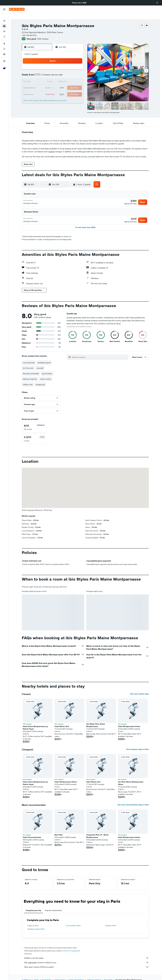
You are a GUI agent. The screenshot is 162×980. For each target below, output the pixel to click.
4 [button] (47, 72)
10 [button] (41, 78)
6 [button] (59, 72)
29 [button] (71, 90)
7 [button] (65, 72)
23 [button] (77, 84)
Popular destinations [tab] (54, 905)
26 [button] (53, 90)
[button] (157, 3)
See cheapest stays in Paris (138, 744)
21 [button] (65, 84)
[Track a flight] (4, 45)
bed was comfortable (31, 368)
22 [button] (71, 84)
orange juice (40, 379)
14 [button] (65, 78)
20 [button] (59, 84)
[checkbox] (34, 422)
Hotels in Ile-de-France (76, 975)
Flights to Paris (33, 920)
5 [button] (53, 72)
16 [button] (77, 78)
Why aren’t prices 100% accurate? (87, 962)
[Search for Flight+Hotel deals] (4, 33)
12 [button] (53, 78)
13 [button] (59, 78)
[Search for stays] (4, 22)
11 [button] (47, 78)
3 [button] (41, 72)
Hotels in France (60, 975)
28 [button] (65, 90)
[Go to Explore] (4, 40)
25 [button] (47, 90)
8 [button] (71, 72)
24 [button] (41, 90)
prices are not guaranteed (71, 946)
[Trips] (4, 57)
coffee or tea (28, 379)
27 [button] (59, 90)
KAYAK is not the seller (87, 953)
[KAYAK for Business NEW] (4, 50)
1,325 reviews (43, 35)
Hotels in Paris (111, 920)
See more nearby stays (140, 689)
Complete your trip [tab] (33, 905)
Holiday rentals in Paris (36, 924)
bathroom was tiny (30, 374)
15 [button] (71, 78)
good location (47, 368)
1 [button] (71, 66)
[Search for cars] (4, 27)
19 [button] (53, 84)
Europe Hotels (47, 975)
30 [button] (77, 90)
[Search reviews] (99, 352)
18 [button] (47, 84)
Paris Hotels (108, 975)
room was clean (29, 358)
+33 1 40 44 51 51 (29, 31)
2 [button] (77, 66)
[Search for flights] (4, 17)
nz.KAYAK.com (27, 975)
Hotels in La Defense (94, 975)
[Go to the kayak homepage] (17, 9)
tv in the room (28, 363)
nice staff (40, 363)
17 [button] (41, 84)
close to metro (46, 374)
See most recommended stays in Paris (133, 800)
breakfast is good (44, 358)
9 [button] (77, 72)
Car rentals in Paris (73, 920)
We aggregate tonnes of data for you (87, 957)
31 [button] (41, 96)
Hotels (36, 975)
